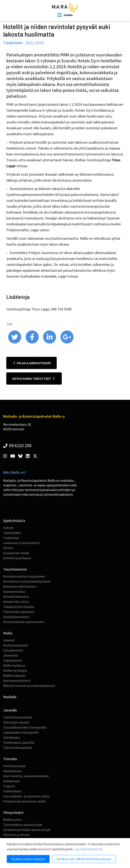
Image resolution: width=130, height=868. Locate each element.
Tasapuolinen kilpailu (19, 607)
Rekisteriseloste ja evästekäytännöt (29, 686)
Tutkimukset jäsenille (19, 742)
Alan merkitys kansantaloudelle (26, 776)
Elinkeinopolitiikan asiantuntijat (27, 830)
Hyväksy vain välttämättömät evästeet (84, 859)
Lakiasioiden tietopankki (21, 732)
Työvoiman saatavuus (19, 612)
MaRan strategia (15, 670)
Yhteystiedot (13, 812)
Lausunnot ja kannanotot (21, 543)
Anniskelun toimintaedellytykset (27, 581)
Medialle (10, 697)
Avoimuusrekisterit (17, 681)
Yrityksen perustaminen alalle (25, 801)
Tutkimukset (12, 791)
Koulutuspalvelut (16, 645)
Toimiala (10, 759)
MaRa (8, 633)
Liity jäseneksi (13, 650)
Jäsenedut (11, 655)
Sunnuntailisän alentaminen (24, 622)
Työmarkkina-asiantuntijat (23, 825)
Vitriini (8, 548)
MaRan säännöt (14, 675)
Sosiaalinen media (16, 553)
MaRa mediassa (14, 665)
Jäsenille (10, 710)
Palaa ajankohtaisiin (32, 363)
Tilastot (9, 786)
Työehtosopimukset (18, 717)
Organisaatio (13, 660)
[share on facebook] (32, 342)
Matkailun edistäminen (20, 586)
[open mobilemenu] (65, 15)
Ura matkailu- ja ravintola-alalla (26, 796)
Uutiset (9, 528)
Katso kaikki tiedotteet (33, 378)
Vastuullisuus (13, 771)
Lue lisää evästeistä (88, 849)
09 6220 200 (17, 445)
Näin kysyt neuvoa (16, 722)
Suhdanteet (12, 781)
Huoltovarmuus (14, 766)
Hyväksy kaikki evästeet (28, 859)
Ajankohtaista (14, 521)
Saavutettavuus (14, 591)
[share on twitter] (15, 342)
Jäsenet (9, 640)
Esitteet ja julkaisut (17, 558)
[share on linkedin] (50, 342)
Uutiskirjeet (12, 737)
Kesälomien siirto (16, 602)
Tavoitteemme (15, 569)
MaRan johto (12, 820)
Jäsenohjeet (12, 533)
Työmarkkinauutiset (18, 748)
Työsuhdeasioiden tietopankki (25, 727)
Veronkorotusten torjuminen (24, 576)
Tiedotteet (11, 538)
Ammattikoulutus (16, 596)
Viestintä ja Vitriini (16, 835)
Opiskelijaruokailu (16, 617)
